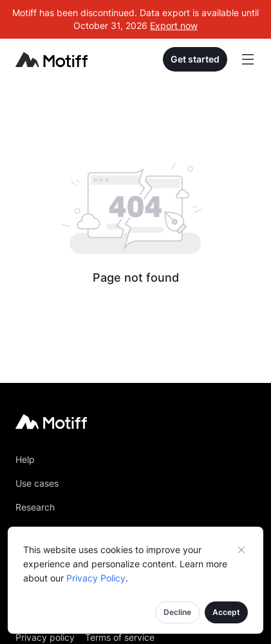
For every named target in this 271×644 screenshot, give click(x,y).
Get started (195, 59)
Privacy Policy (96, 578)
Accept (226, 612)
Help (25, 459)
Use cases (37, 483)
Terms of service (120, 637)
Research (35, 507)
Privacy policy (45, 637)
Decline (177, 612)
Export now (174, 25)
